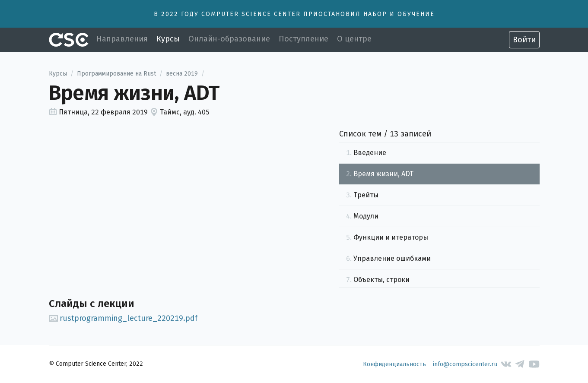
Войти (524, 40)
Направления (122, 39)
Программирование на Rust (116, 74)
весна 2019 (182, 74)
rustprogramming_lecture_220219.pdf (123, 318)
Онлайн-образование (229, 39)
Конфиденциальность (394, 364)
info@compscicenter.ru (465, 364)
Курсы (168, 39)
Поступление (304, 39)
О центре (354, 39)
